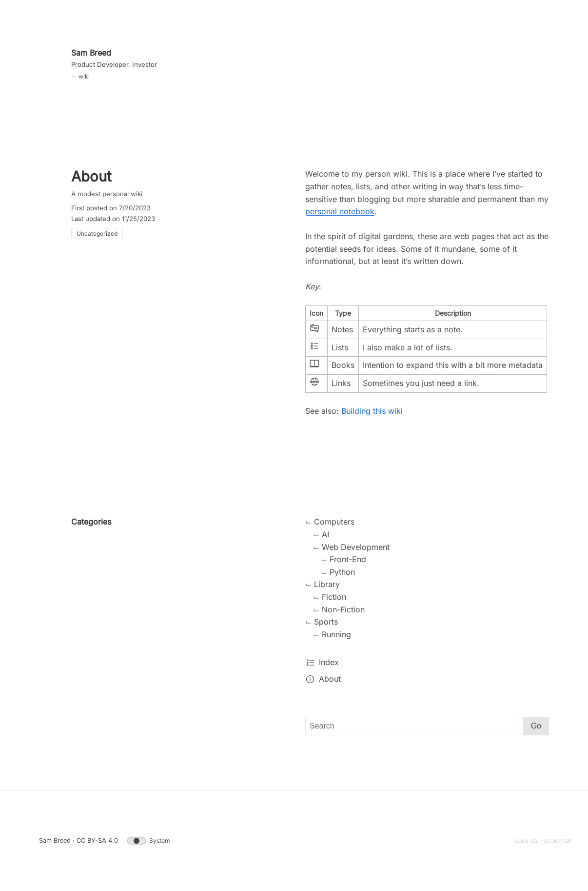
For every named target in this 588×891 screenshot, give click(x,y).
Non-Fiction (343, 609)
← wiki (80, 76)
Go (536, 726)
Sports (326, 622)
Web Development (356, 547)
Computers (334, 522)
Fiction (334, 597)
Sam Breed (91, 53)
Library (327, 584)
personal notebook (340, 211)
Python (342, 572)
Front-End (348, 559)
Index (329, 662)
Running (336, 634)
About (330, 679)
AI (325, 534)
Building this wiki (372, 411)
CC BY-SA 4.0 (97, 840)
